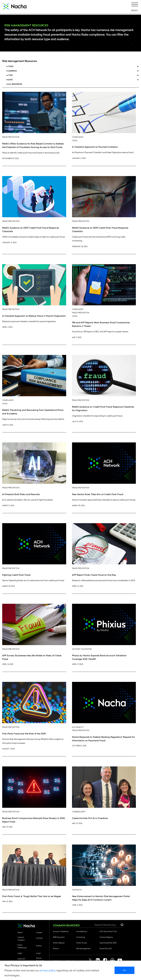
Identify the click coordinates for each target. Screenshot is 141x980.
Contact (39, 938)
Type (10, 75)
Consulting (81, 937)
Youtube (120, 960)
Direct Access (82, 943)
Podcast (112, 960)
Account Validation (61, 931)
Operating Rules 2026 (108, 943)
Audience (12, 71)
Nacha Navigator (40, 959)
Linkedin (98, 960)
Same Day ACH (106, 948)
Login (38, 953)
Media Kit (21, 959)
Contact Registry (106, 937)
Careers (39, 932)
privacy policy (48, 970)
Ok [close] (124, 970)
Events (39, 946)
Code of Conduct (21, 939)
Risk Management (83, 948)
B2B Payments (59, 937)
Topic (11, 66)
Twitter (90, 960)
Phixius (56, 948)
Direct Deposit (59, 943)
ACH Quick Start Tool (108, 931)
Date (10, 80)
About (20, 932)
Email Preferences (22, 946)
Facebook (105, 960)
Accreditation (82, 931)
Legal (20, 953)
